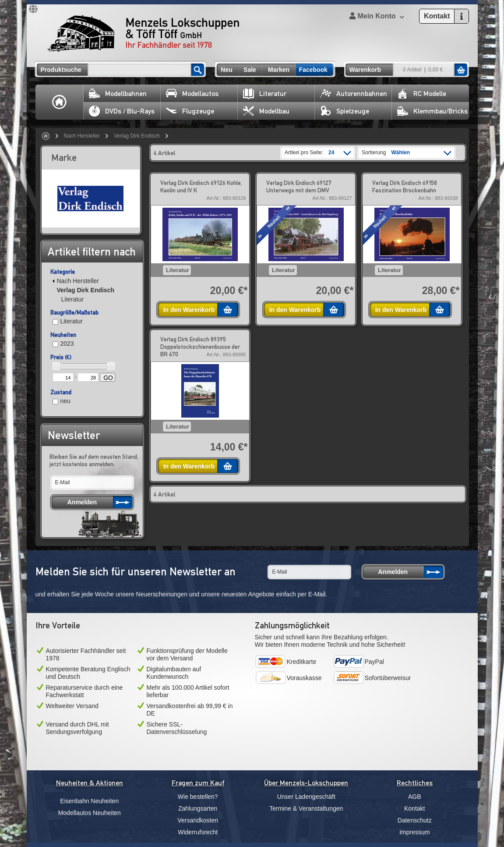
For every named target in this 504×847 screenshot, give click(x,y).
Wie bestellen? (198, 797)
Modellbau (266, 111)
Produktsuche (61, 70)
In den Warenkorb (189, 310)
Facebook (313, 70)
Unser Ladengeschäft (306, 797)
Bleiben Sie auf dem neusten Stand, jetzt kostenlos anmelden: (94, 460)
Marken (279, 70)
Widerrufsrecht (198, 832)
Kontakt (414, 808)
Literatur (265, 94)
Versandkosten (198, 820)
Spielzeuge (345, 111)
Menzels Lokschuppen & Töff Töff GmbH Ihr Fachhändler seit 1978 (143, 33)
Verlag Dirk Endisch (137, 136)
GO (108, 378)
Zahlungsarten (198, 808)
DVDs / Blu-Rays (122, 111)
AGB (415, 797)
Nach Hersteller (82, 136)
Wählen (400, 152)
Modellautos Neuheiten (90, 813)
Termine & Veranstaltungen (306, 808)
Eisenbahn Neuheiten (89, 801)
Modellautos (192, 94)
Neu (226, 70)
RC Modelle (422, 94)
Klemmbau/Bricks (432, 111)
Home (60, 102)
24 (331, 152)
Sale (250, 70)
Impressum (414, 832)
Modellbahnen (118, 94)
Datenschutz (415, 820)
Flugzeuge (190, 111)
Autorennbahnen (354, 94)
